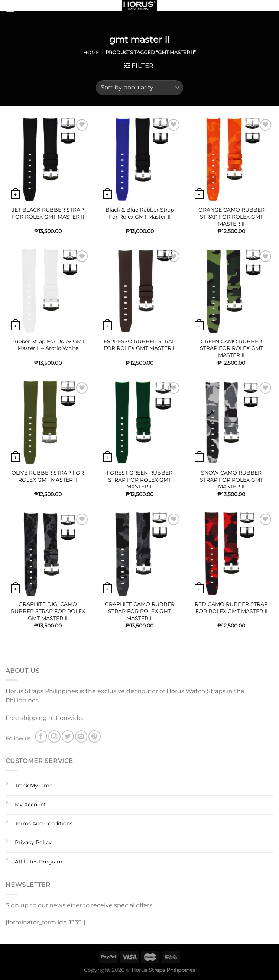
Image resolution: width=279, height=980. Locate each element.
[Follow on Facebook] (41, 736)
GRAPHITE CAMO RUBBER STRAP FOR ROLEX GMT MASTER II (140, 611)
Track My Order (35, 786)
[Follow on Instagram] (54, 736)
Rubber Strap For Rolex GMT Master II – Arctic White (48, 345)
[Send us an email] (81, 736)
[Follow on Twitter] (68, 736)
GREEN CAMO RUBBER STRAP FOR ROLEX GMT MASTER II (231, 348)
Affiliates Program (39, 862)
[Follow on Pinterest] (95, 736)
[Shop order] (139, 88)
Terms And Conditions (44, 823)
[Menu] (19, 9)
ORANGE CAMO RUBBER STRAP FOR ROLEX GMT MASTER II (231, 217)
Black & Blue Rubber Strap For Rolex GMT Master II (140, 213)
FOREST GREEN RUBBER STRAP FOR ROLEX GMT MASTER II (139, 480)
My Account (30, 804)
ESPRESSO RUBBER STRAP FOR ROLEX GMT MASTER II (140, 345)
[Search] (271, 7)
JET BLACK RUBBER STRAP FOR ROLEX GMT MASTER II (48, 213)
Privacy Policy (33, 842)
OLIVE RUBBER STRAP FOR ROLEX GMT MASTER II (48, 476)
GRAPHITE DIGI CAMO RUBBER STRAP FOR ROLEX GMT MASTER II (48, 611)
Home (91, 53)
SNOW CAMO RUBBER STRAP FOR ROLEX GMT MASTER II (231, 480)
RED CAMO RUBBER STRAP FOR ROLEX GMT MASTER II (231, 608)
